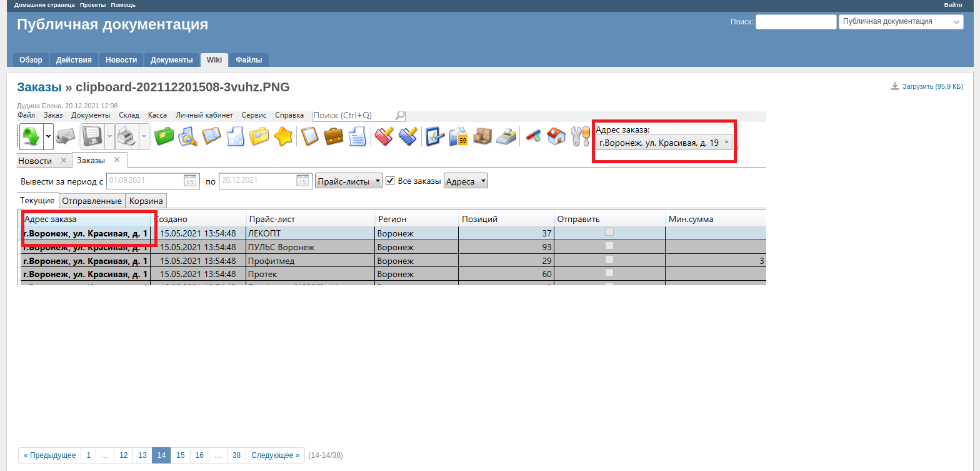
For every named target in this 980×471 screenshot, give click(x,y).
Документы (172, 60)
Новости (121, 60)
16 (200, 455)
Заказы (39, 87)
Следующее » (275, 455)
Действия (74, 60)
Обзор (31, 60)
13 (142, 455)
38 (237, 455)
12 (123, 455)
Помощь (123, 5)
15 (180, 455)
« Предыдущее (50, 455)
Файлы (249, 60)
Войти (953, 5)
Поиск (741, 22)
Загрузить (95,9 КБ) (933, 86)
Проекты (93, 5)
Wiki (215, 60)
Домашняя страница (45, 5)
